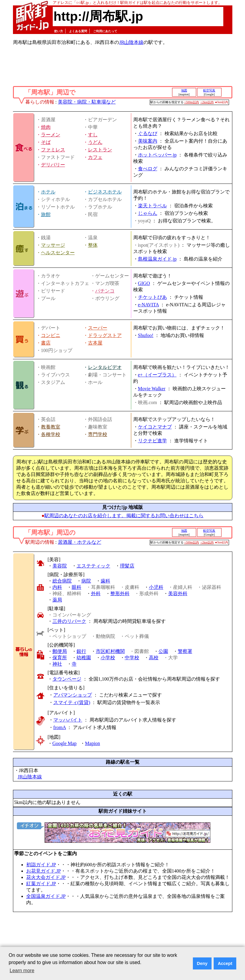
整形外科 (120, 594)
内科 (57, 587)
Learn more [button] (22, 971)
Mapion (93, 743)
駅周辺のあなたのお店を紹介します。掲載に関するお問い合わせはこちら (124, 516)
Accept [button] (225, 963)
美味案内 (148, 141)
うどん (95, 142)
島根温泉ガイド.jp (157, 259)
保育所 (60, 658)
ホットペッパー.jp (157, 155)
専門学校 (98, 434)
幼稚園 (84, 658)
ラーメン (51, 135)
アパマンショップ (73, 695)
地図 (184, 90)
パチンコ (105, 291)
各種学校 (51, 434)
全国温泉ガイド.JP (46, 896)
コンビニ (51, 335)
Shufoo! (146, 335)
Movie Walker (152, 389)
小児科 (156, 587)
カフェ (95, 157)
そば (46, 142)
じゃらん (148, 213)
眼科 (77, 587)
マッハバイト (68, 720)
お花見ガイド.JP (44, 871)
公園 (163, 651)
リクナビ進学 (152, 441)
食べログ (148, 169)
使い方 (58, 31)
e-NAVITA (149, 305)
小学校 (108, 658)
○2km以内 (207, 102)
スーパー (98, 328)
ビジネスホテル (105, 192)
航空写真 (209, 90)
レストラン (100, 150)
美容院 (60, 566)
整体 (93, 245)
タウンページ (67, 679)
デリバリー (53, 165)
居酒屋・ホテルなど (80, 542)
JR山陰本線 (131, 42)
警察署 (185, 651)
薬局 (57, 600)
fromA (60, 727)
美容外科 (178, 594)
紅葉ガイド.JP (41, 884)
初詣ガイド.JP (41, 865)
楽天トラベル (152, 206)
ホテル (48, 192)
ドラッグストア (105, 335)
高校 (154, 658)
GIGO (144, 283)
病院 (86, 581)
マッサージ (53, 245)
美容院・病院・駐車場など (87, 102)
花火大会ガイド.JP (46, 877)
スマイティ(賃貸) (72, 702)
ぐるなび (148, 133)
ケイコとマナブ (155, 427)
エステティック (93, 566)
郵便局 (60, 651)
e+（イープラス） (157, 375)
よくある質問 (78, 31)
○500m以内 (192, 102)
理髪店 (127, 566)
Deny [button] (202, 963)
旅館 (46, 214)
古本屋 (95, 343)
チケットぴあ (152, 297)
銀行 (81, 651)
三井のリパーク (69, 621)
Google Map (64, 743)
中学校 (132, 658)
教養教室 (51, 427)
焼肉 (46, 127)
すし (93, 135)
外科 (96, 594)
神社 (57, 664)
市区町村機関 (110, 651)
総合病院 (62, 581)
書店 (46, 343)
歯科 (105, 581)
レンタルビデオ (105, 367)
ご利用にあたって (105, 31)
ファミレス (53, 150)
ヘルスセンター (58, 253)
